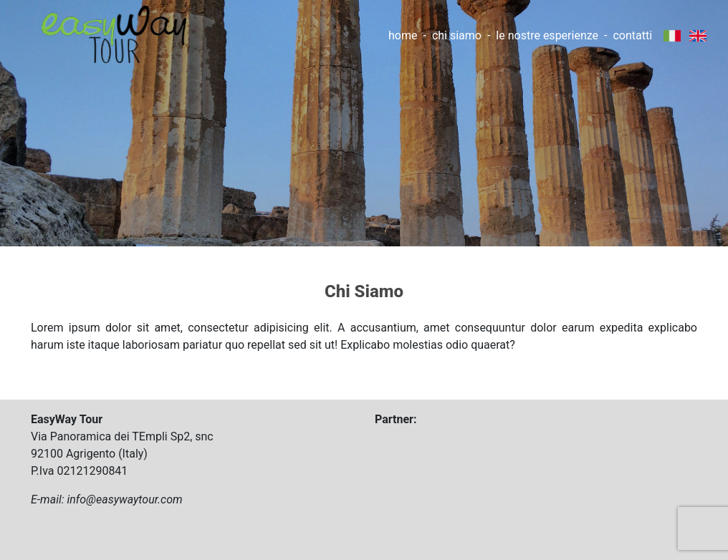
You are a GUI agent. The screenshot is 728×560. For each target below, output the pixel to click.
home (403, 35)
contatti (632, 35)
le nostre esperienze (547, 35)
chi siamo (457, 35)
